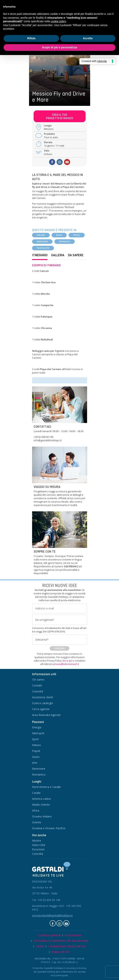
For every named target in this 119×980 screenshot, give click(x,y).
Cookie (40, 946)
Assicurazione (73, 935)
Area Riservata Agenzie (46, 715)
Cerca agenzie (41, 709)
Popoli (77, 235)
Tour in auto (43, 248)
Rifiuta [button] (31, 38)
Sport (35, 739)
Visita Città (39, 845)
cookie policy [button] (58, 21)
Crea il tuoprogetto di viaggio (60, 116)
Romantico (65, 242)
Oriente (37, 822)
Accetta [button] (88, 38)
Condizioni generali (49, 935)
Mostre (37, 841)
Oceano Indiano (42, 816)
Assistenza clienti (43, 697)
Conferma (59, 648)
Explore (41, 235)
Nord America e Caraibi (46, 787)
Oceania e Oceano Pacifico (49, 828)
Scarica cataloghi (42, 703)
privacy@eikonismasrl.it (66, 664)
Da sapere (76, 255)
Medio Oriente (41, 805)
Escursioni (38, 849)
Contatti (37, 685)
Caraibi (36, 793)
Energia (37, 727)
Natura (36, 745)
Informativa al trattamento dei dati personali (61, 941)
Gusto (36, 757)
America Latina (41, 799)
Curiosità (38, 691)
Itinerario (40, 255)
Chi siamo (38, 680)
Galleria (58, 255)
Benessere (42, 242)
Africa (36, 810)
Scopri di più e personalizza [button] (59, 47)
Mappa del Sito (61, 952)
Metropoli (38, 733)
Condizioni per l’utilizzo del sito (67, 946)
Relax (59, 235)
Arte (35, 763)
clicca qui (67, 661)
